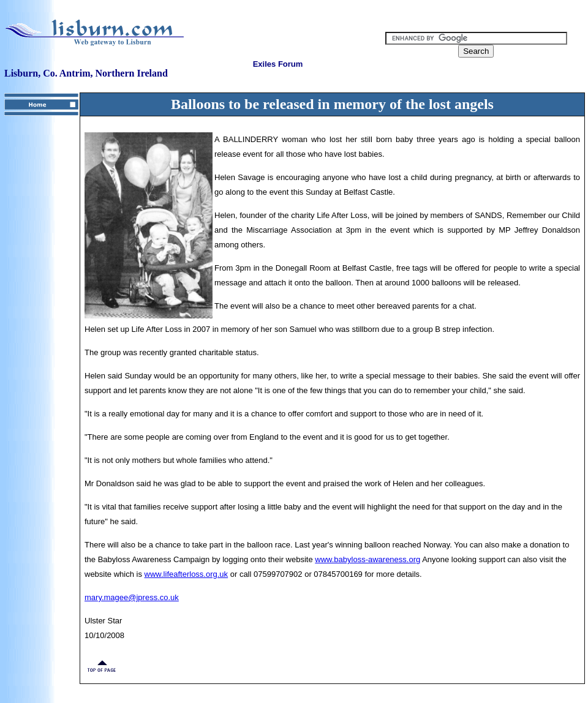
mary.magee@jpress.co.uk (132, 597)
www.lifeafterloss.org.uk (187, 574)
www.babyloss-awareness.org (367, 559)
